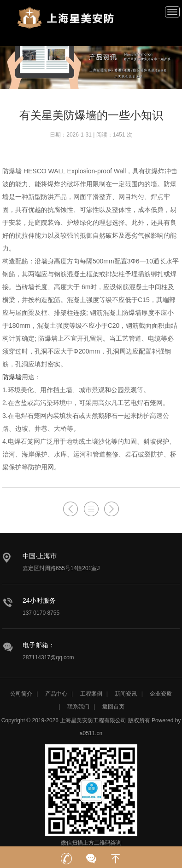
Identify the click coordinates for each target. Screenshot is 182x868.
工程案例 (91, 694)
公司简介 (21, 694)
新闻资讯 (126, 694)
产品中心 (56, 694)
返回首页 (113, 707)
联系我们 (78, 707)
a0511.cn (91, 733)
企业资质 (161, 694)
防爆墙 (12, 377)
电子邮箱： (39, 645)
